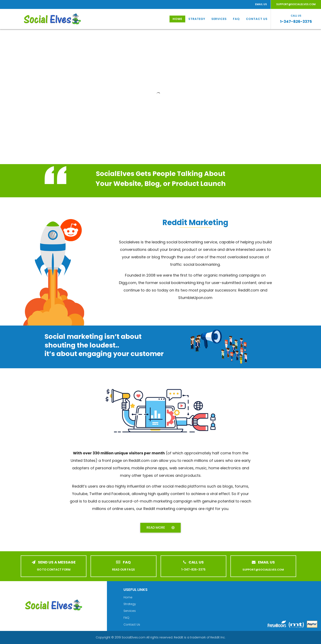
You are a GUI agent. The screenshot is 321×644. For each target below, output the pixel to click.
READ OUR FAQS (123, 569)
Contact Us (257, 19)
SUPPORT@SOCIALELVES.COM (296, 4)
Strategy (197, 19)
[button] (160, 528)
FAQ (236, 19)
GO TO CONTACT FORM (54, 569)
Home (177, 19)
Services (219, 19)
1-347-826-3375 (296, 21)
